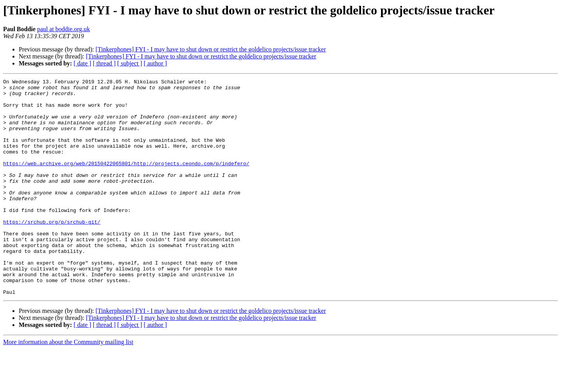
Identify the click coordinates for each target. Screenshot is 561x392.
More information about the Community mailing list (68, 385)
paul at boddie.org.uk (64, 29)
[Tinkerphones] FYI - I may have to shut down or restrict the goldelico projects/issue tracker (211, 49)
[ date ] (82, 63)
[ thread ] (104, 63)
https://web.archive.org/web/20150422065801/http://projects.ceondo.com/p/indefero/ (126, 181)
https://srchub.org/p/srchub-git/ (52, 251)
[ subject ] (130, 63)
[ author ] (155, 63)
